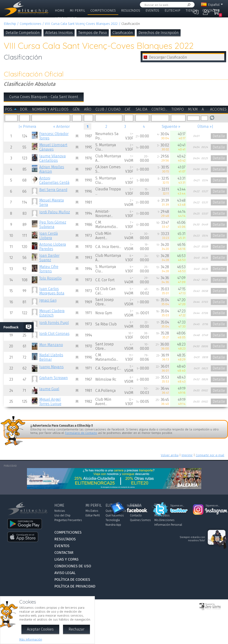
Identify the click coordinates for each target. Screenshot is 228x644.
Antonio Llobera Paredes (53, 247)
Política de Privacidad (75, 586)
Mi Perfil (77, 11)
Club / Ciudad (108, 109)
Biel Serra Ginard (53, 190)
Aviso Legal (65, 573)
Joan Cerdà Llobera (49, 236)
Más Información (31, 639)
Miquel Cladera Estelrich (52, 313)
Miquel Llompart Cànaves (53, 147)
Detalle (219, 136)
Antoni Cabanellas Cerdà (54, 180)
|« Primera (27, 127)
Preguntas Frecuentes (68, 520)
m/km (193, 109)
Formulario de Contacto (81, 433)
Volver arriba (170, 455)
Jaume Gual (49, 389)
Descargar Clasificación (168, 57)
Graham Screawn (54, 378)
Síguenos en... (134, 506)
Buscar (188, 5)
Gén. (76, 109)
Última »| (205, 127)
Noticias (60, 511)
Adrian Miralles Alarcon (52, 169)
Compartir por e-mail (210, 455)
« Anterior (61, 127)
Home (60, 11)
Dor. (24, 109)
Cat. (128, 109)
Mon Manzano (51, 345)
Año (88, 109)
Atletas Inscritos (59, 33)
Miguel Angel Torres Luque (50, 402)
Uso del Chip (62, 515)
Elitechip (172, 11)
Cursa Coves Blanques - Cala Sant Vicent (44, 97)
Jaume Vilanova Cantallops (53, 158)
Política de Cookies (72, 580)
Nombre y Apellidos (50, 109)
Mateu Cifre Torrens (49, 269)
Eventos (152, 11)
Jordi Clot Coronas (54, 334)
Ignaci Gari (48, 300)
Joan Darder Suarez (49, 258)
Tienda (191, 11)
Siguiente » (171, 127)
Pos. (9, 109)
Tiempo (178, 109)
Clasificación (123, 33)
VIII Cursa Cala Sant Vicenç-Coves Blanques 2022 (81, 24)
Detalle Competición (23, 33)
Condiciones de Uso (73, 566)
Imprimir (187, 455)
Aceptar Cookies (40, 629)
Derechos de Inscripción (159, 33)
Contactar (211, 11)
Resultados (131, 11)
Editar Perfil (93, 515)
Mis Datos (92, 511)
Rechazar (76, 629)
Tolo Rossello (50, 278)
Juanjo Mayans (51, 367)
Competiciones (103, 11)
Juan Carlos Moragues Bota (52, 291)
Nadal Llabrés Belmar (51, 357)
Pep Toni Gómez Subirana (53, 225)
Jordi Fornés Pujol (54, 323)
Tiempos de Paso (93, 33)
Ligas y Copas (66, 18)
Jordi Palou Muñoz (55, 212)
